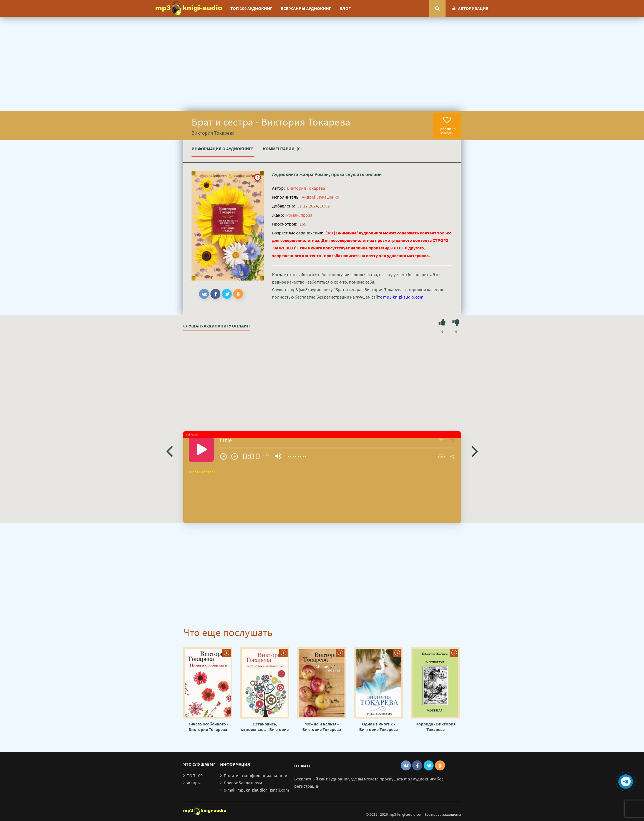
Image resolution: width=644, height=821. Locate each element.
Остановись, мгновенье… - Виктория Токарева (265, 727)
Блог (345, 8)
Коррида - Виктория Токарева (436, 727)
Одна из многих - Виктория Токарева (378, 727)
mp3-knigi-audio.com (403, 297)
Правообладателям (243, 783)
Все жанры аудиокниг (306, 8)
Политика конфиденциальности (256, 775)
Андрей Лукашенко (320, 197)
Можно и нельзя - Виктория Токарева (322, 727)
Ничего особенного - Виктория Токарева (208, 727)
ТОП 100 (195, 775)
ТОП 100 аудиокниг (251, 8)
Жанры (194, 783)
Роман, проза (329, 174)
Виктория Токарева (306, 188)
